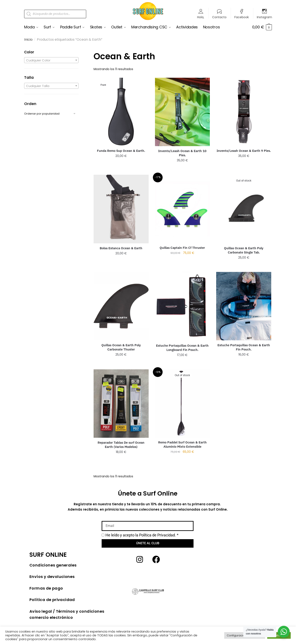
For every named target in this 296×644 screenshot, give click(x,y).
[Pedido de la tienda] (51, 114)
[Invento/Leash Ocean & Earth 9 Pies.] (244, 112)
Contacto (219, 17)
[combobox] (51, 60)
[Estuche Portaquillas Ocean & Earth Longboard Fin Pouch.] (183, 306)
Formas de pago (46, 588)
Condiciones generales (53, 565)
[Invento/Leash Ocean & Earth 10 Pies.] (183, 112)
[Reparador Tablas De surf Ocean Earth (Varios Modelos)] (121, 403)
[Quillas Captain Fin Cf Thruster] (183, 209)
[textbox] (51, 60)
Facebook (242, 17)
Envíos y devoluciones (52, 577)
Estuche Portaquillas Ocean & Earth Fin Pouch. (244, 347)
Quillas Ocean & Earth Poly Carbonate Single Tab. (244, 250)
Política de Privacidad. (158, 535)
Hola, (201, 17)
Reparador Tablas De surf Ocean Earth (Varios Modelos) (121, 444)
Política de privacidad (52, 600)
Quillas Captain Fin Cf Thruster (182, 247)
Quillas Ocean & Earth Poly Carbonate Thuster (121, 347)
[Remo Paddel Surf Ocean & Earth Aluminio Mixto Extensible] (183, 403)
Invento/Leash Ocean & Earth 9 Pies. (244, 151)
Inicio (28, 39)
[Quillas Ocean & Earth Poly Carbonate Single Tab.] (244, 209)
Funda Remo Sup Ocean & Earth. (121, 151)
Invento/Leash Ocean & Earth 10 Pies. (182, 153)
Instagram (264, 17)
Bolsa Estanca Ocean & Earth (121, 248)
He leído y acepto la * (142, 535)
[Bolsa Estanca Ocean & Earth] (121, 209)
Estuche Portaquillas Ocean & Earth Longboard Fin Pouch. (182, 348)
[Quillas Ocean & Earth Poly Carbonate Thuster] (121, 306)
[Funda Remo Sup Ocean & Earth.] (121, 112)
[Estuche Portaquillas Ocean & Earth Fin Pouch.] (244, 306)
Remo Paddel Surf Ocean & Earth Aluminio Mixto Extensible (182, 444)
